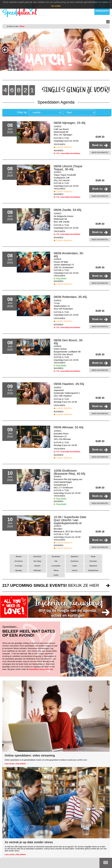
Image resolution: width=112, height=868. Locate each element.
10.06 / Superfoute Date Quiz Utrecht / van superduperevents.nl (70, 520)
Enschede (93, 561)
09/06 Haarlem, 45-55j (69, 384)
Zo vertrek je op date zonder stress (29, 842)
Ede (56, 561)
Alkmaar (19, 556)
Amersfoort (37, 556)
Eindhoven (75, 561)
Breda (93, 556)
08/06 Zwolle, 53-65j (67, 210)
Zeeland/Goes (93, 570)
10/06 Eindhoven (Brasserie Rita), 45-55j (69, 472)
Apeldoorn (75, 556)
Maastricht (93, 566)
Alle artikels (21, 764)
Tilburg (56, 570)
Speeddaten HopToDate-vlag (41, 669)
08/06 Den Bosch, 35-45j (68, 342)
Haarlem (37, 566)
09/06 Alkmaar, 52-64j (68, 427)
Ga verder (56, 6)
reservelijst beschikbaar (70, 153)
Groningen (19, 566)
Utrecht (75, 570)
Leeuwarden (56, 566)
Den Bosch (19, 561)
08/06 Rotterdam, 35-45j (70, 297)
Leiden (75, 566)
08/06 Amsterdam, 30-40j (69, 255)
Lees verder (10, 764)
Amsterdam (56, 556)
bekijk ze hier (51, 585)
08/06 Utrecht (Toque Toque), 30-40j (68, 168)
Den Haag (37, 561)
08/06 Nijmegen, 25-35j (69, 123)
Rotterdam (37, 570)
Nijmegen (19, 570)
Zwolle (56, 575)
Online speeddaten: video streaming (30, 755)
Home (22, 26)
